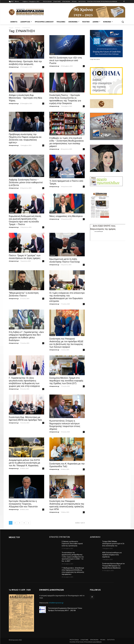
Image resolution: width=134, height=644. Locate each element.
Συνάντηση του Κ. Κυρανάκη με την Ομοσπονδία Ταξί (67, 465)
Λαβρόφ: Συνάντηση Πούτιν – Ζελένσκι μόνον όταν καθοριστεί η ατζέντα (26, 182)
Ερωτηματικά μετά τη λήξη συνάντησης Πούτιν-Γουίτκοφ (65, 260)
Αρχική (11, 28)
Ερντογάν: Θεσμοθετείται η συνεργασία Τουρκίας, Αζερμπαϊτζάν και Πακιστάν (23, 504)
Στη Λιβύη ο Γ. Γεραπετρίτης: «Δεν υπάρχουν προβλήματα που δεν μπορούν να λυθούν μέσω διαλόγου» (26, 336)
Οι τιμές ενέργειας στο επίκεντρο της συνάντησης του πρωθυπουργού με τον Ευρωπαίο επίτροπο (67, 297)
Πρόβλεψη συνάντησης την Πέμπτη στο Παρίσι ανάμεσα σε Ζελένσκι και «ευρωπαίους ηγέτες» (25, 138)
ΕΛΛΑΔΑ (12, 91)
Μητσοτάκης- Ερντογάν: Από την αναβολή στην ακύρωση (25, 63)
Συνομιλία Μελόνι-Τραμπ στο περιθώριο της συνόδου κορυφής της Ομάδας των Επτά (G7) (66, 381)
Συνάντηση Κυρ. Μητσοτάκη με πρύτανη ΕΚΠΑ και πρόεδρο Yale (25, 419)
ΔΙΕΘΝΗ (52, 54)
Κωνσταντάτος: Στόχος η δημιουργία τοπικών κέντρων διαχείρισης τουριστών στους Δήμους (65, 425)
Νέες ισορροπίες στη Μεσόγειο (66, 216)
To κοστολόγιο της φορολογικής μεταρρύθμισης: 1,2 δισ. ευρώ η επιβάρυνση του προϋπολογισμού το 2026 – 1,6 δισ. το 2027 (73, 557)
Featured (12, 58)
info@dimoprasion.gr (56, 603)
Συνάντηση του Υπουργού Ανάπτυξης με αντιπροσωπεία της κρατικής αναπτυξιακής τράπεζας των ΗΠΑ (67, 505)
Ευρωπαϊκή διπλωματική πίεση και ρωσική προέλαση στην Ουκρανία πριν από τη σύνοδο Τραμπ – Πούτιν (25, 220)
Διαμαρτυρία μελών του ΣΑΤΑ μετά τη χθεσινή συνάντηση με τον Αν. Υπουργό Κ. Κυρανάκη (25, 463)
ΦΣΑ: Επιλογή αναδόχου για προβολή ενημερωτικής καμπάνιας (112, 555)
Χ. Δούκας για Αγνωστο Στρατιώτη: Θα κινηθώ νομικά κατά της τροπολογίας (72, 544)
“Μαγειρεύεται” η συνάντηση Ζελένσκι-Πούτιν (24, 294)
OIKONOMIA (53, 134)
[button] (123, 22)
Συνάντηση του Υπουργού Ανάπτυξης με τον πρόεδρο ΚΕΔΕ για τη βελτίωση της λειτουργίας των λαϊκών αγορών (66, 343)
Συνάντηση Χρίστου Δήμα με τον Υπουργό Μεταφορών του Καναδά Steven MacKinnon (114, 566)
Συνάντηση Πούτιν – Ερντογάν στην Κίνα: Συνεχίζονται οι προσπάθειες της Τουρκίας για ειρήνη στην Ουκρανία (65, 99)
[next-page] (29, 523)
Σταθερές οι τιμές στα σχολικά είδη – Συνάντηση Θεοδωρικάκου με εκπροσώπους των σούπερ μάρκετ (67, 142)
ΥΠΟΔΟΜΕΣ (53, 497)
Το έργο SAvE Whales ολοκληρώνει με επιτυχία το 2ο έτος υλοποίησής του (113, 544)
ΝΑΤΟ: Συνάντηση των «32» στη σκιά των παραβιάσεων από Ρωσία (66, 60)
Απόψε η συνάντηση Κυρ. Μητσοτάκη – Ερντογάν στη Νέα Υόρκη (25, 98)
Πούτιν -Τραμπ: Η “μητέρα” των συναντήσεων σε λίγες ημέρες (25, 257)
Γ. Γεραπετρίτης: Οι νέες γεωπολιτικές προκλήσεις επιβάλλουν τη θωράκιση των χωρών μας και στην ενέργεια (24, 382)
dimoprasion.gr (14, 67)
